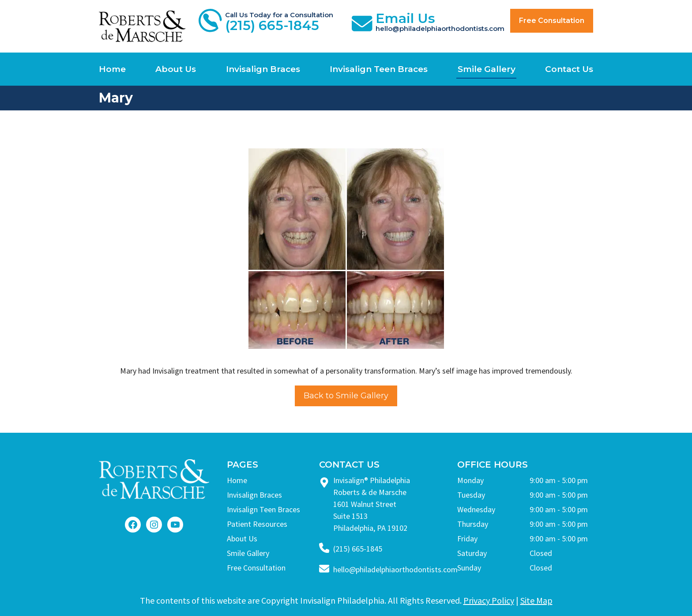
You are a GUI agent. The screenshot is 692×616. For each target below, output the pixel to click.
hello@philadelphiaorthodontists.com (395, 569)
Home (112, 69)
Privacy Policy (489, 600)
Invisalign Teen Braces (379, 69)
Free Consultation (552, 21)
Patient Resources (257, 524)
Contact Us (569, 69)
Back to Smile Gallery (346, 396)
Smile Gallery (487, 69)
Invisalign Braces (263, 69)
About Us (176, 69)
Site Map (536, 600)
